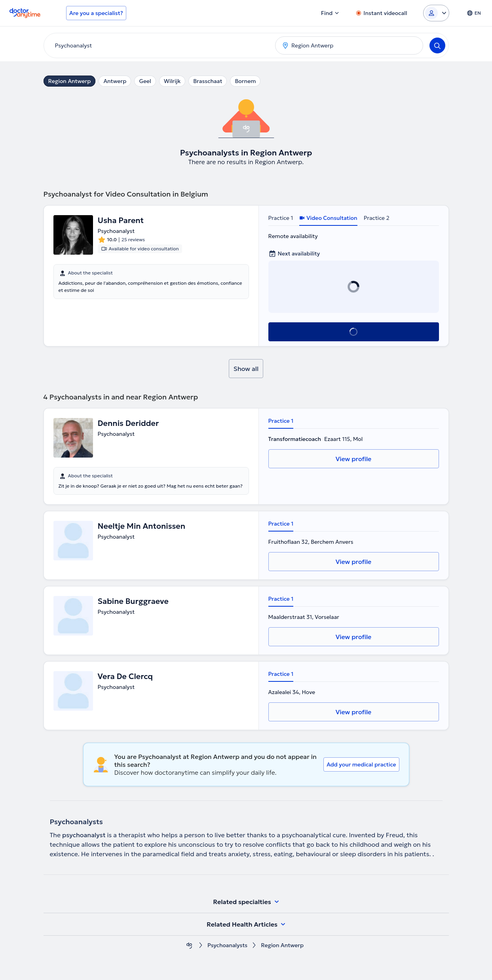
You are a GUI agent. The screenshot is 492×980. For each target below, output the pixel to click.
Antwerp (115, 81)
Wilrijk (172, 81)
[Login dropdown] (436, 13)
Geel (145, 81)
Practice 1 (281, 218)
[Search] (437, 45)
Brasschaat (208, 81)
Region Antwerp (70, 81)
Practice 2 (377, 218)
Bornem (245, 81)
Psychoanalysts (227, 945)
